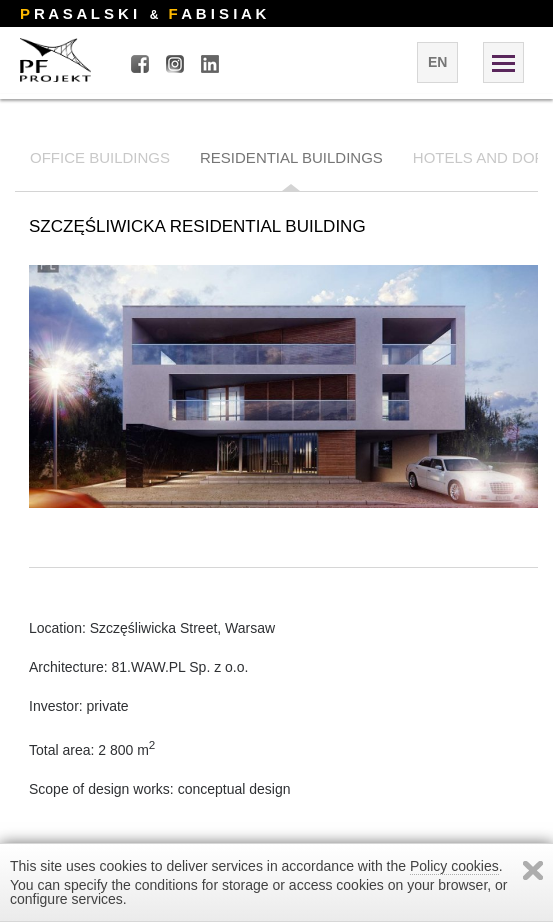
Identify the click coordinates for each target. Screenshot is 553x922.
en (437, 62)
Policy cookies (454, 866)
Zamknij (533, 870)
